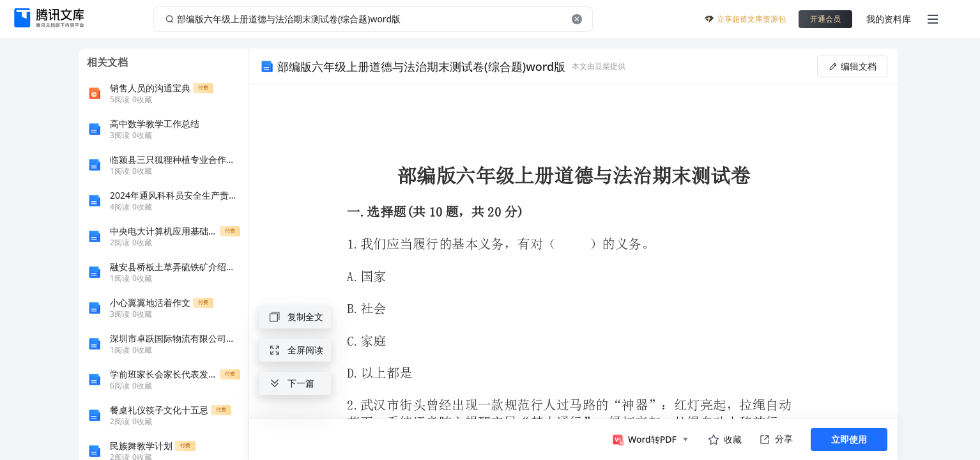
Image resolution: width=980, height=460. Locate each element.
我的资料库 (889, 19)
